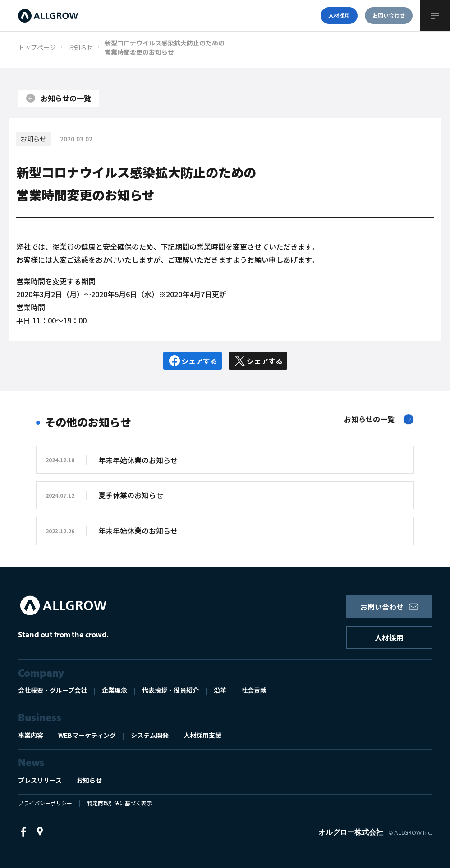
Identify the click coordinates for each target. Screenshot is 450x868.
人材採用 (389, 637)
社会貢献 (254, 690)
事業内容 (31, 735)
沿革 (220, 690)
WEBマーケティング (87, 735)
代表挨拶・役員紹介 (170, 690)
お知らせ (89, 780)
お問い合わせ (389, 607)
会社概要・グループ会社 (53, 690)
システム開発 (150, 735)
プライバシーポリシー (45, 803)
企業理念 (115, 690)
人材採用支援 (202, 735)
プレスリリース (40, 780)
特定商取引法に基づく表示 (119, 803)
